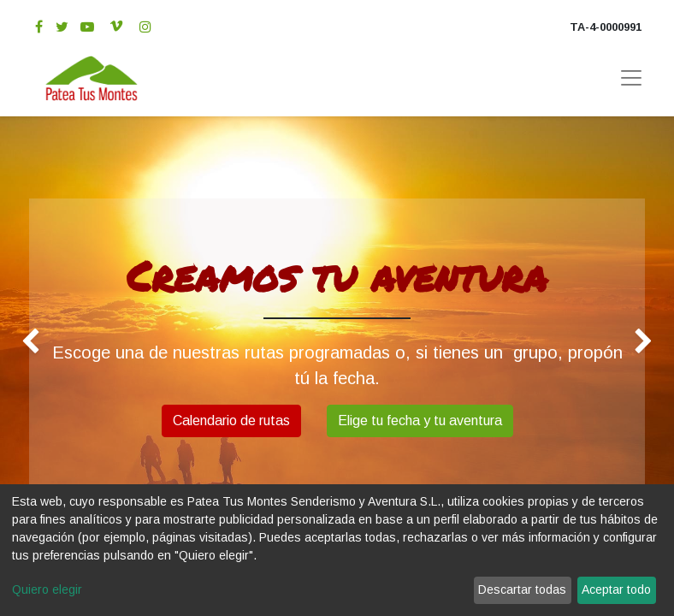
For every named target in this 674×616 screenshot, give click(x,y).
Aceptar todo (616, 589)
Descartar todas (522, 589)
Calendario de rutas (231, 421)
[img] (27, 341)
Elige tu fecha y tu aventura (420, 421)
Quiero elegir (47, 589)
